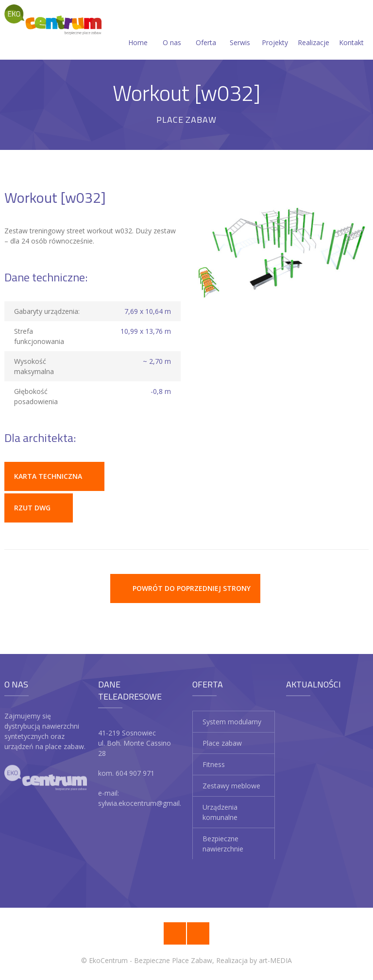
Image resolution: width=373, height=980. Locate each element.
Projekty (275, 31)
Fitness (214, 764)
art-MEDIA (275, 960)
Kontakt (351, 31)
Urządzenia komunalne (220, 812)
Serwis (240, 31)
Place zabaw (222, 743)
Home (138, 31)
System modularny (232, 722)
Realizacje (314, 31)
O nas (172, 31)
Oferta (206, 31)
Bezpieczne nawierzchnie (223, 844)
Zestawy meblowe (231, 786)
